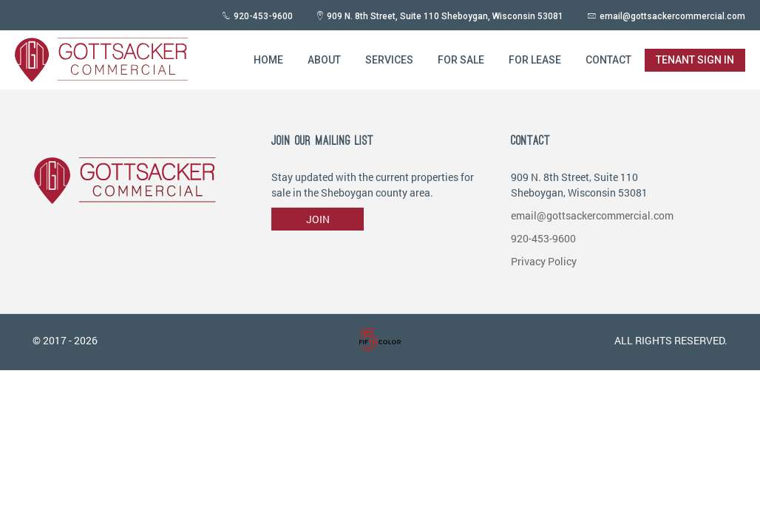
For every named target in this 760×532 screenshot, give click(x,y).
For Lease (535, 60)
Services (389, 60)
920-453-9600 (263, 16)
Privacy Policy (544, 261)
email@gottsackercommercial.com (672, 16)
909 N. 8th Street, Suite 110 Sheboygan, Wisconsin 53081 (445, 16)
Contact (608, 60)
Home (268, 60)
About (324, 60)
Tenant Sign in (695, 60)
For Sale (461, 60)
